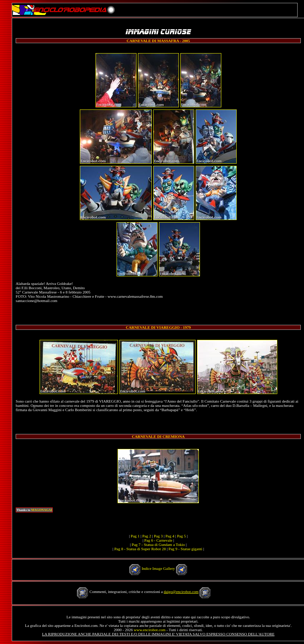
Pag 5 (182, 536)
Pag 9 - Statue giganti (186, 549)
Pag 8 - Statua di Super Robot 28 (140, 549)
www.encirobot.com (150, 630)
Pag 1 (135, 536)
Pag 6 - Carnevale (158, 540)
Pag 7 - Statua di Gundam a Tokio (158, 545)
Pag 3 (158, 536)
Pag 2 (147, 536)
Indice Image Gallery (158, 568)
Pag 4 (170, 536)
